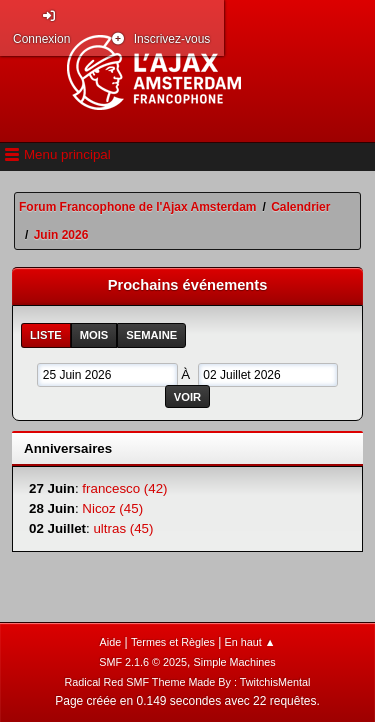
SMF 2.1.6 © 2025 (143, 662)
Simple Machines (235, 662)
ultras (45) (123, 528)
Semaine (151, 335)
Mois (94, 335)
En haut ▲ (250, 642)
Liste (46, 335)
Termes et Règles (173, 642)
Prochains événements (188, 285)
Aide (111, 642)
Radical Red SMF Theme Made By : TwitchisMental (188, 682)
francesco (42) (124, 488)
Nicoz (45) (112, 508)
